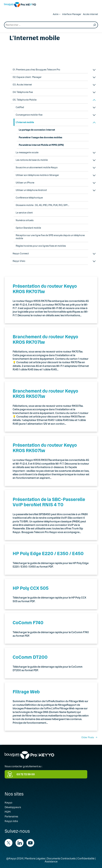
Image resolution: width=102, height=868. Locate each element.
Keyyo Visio (19, 261)
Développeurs (13, 807)
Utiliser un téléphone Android (31, 190)
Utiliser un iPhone (25, 183)
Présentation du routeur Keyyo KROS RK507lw (45, 448)
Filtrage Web (26, 692)
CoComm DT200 (30, 657)
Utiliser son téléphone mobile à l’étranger (37, 175)
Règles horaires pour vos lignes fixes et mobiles (41, 246)
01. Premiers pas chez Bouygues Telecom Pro (36, 70)
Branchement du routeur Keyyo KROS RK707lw (45, 339)
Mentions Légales (35, 858)
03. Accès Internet (22, 85)
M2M (8, 812)
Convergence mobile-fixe (29, 115)
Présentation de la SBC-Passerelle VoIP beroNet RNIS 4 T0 (49, 502)
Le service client (24, 213)
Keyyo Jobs (11, 821)
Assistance (51, 861)
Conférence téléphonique (29, 198)
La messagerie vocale (27, 152)
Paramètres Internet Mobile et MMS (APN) (41, 145)
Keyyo (8, 802)
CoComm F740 (28, 622)
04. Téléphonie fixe (23, 92)
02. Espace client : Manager (27, 77)
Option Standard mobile (28, 228)
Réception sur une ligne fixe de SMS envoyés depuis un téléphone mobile (50, 237)
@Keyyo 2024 (15, 858)
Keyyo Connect (21, 253)
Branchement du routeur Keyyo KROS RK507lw (45, 394)
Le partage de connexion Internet (37, 130)
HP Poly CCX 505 (31, 588)
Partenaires (11, 816)
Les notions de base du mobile (32, 160)
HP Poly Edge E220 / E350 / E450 (48, 553)
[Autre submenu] (60, 14)
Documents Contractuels (61, 858)
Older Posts (89, 737)
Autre (56, 14)
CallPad (20, 107)
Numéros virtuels (25, 220)
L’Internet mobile (25, 122)
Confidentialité (86, 858)
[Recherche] (95, 25)
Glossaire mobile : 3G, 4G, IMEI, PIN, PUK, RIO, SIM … (42, 205)
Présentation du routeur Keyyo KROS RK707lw (45, 289)
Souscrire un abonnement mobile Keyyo (37, 167)
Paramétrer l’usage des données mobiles (40, 137)
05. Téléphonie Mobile (25, 100)
